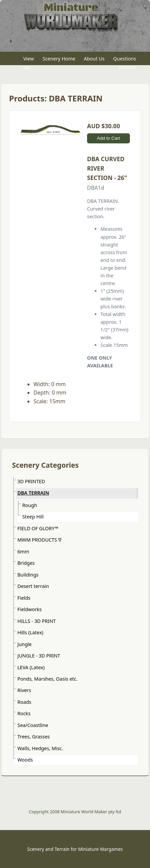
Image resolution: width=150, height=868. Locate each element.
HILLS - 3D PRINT (37, 621)
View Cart (27, 63)
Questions (125, 59)
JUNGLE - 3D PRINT (39, 656)
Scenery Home (59, 59)
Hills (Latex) (30, 632)
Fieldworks (29, 609)
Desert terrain (33, 586)
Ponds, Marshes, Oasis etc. (48, 679)
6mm (23, 552)
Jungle (24, 644)
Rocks (24, 713)
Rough (29, 505)
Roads (24, 702)
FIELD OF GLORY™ (38, 528)
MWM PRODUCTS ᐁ (40, 540)
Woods (25, 760)
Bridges (26, 563)
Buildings (28, 575)
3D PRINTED (31, 481)
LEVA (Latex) (31, 667)
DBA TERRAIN (33, 493)
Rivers (24, 690)
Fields (24, 598)
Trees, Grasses (34, 737)
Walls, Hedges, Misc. (40, 748)
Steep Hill (33, 517)
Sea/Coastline (33, 725)
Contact (127, 67)
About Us (94, 59)
